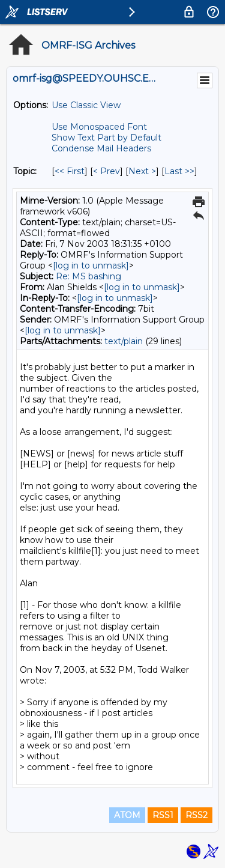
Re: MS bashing (88, 276)
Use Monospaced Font (99, 127)
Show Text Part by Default (106, 138)
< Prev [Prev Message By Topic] (106, 171)
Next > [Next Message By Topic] (142, 171)
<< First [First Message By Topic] (70, 171)
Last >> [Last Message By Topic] (179, 171)
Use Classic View (86, 105)
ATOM (127, 815)
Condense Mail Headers (101, 148)
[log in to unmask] (91, 266)
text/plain (124, 341)
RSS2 (196, 815)
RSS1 (163, 815)
